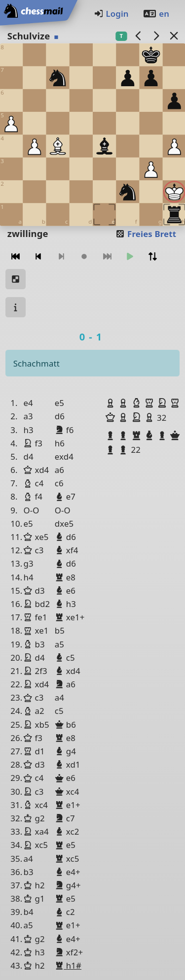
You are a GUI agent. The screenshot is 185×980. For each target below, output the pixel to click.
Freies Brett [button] (146, 234)
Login (111, 14)
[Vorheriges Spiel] (138, 36)
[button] (111, 403)
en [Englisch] (156, 14)
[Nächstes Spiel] (156, 36)
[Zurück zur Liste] (174, 36)
